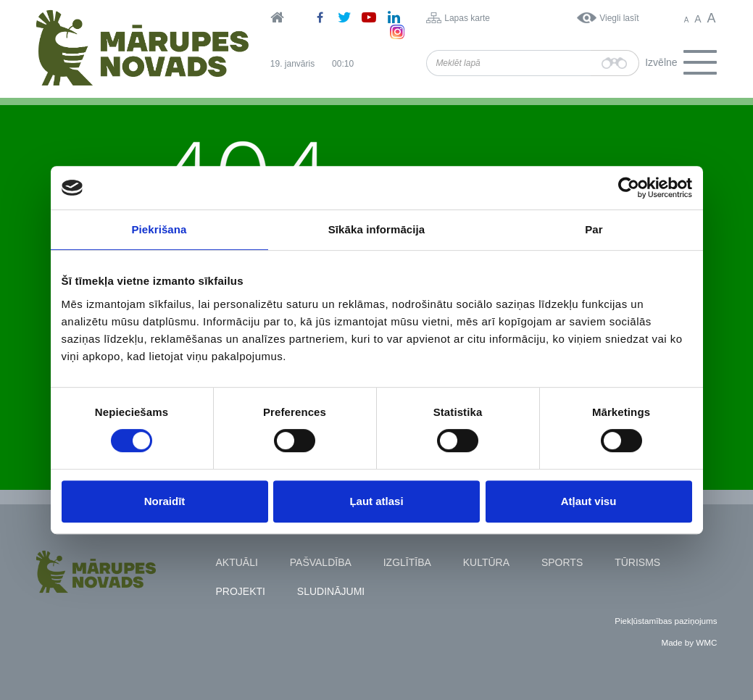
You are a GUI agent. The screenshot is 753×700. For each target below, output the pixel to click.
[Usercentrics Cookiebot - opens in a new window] (629, 188)
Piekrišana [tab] (159, 229)
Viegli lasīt (619, 18)
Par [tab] (594, 229)
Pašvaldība (321, 562)
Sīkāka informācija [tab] (377, 229)
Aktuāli (237, 562)
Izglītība (407, 562)
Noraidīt (165, 501)
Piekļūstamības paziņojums (666, 621)
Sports (562, 562)
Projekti (241, 591)
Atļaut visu (589, 501)
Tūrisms (637, 562)
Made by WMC (689, 642)
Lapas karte (467, 18)
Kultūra (486, 562)
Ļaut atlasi (376, 501)
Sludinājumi (331, 591)
